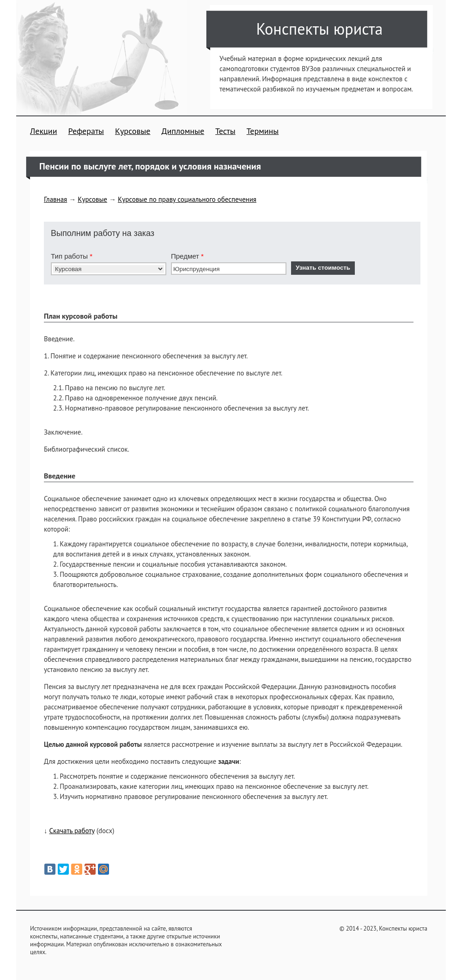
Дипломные (183, 131)
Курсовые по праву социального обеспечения (187, 199)
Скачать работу (72, 831)
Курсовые (133, 131)
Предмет (187, 256)
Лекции (44, 131)
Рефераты (86, 131)
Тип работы (72, 256)
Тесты (225, 131)
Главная (55, 199)
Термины (263, 131)
